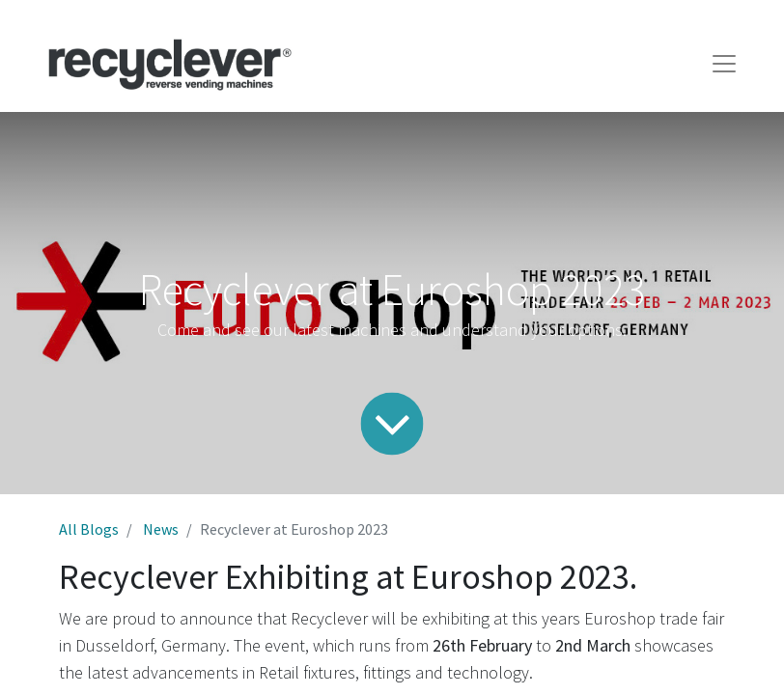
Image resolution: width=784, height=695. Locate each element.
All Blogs (89, 529)
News (161, 529)
